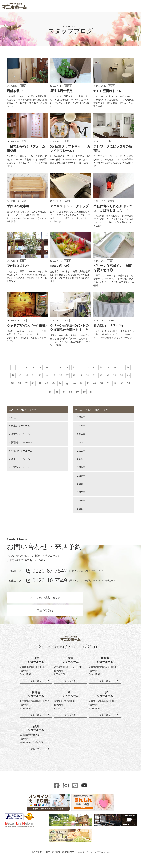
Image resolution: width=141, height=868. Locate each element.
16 (128, 368)
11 (90, 368)
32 (128, 377)
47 (120, 385)
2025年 (81, 428)
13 (105, 368)
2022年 (81, 453)
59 (101, 394)
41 (74, 385)
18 (21, 377)
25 (74, 377)
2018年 (81, 487)
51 (40, 394)
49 (25, 394)
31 (120, 377)
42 (82, 385)
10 (82, 368)
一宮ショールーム (20, 470)
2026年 (81, 420)
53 (55, 394)
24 (67, 377)
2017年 (81, 495)
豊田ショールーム (20, 461)
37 (44, 385)
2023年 (81, 445)
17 (13, 377)
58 (93, 394)
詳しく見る (36, 683)
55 (70, 394)
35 (29, 385)
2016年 (81, 503)
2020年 (81, 470)
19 (29, 377)
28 (97, 377)
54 (63, 394)
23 (59, 377)
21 (44, 377)
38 (52, 385)
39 (59, 385)
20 (36, 377)
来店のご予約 (45, 613)
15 (120, 368)
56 (78, 394)
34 (21, 385)
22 (52, 377)
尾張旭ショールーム (22, 453)
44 (97, 385)
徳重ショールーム (20, 437)
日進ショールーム (20, 428)
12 (97, 368)
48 (128, 385)
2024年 (81, 437)
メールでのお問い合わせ (45, 600)
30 (112, 377)
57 (86, 394)
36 (36, 385)
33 (14, 385)
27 (90, 377)
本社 (13, 420)
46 (112, 385)
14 (112, 368)
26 (82, 377)
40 (67, 385)
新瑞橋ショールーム (22, 445)
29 (105, 377)
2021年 (81, 461)
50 (33, 394)
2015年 (81, 511)
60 (109, 394)
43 (90, 385)
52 (48, 394)
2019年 (81, 478)
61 (116, 394)
